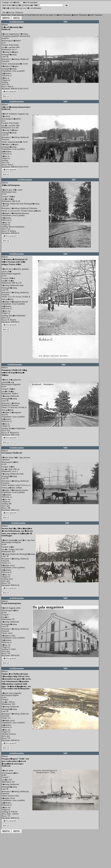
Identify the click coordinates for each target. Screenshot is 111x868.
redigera (35, 86)
